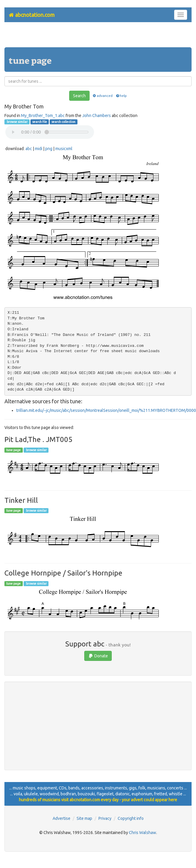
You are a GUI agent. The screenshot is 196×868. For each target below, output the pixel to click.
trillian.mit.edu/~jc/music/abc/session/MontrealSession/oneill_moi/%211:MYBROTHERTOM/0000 (106, 410)
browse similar (17, 122)
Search (79, 96)
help (121, 96)
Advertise (61, 818)
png (49, 149)
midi (39, 149)
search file (40, 122)
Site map (84, 818)
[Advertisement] (98, 37)
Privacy (105, 818)
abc (29, 149)
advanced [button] (102, 96)
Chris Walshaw (142, 833)
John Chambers (97, 116)
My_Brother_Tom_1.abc (43, 116)
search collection (63, 122)
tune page (13, 450)
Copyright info (131, 818)
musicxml (64, 149)
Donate (98, 656)
